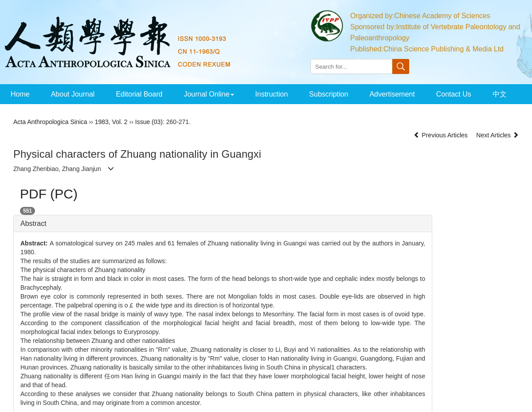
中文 (500, 94)
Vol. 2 (120, 122)
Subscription (329, 94)
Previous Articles (441, 135)
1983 (102, 122)
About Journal (73, 94)
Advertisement (392, 94)
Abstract (33, 223)
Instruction (272, 94)
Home (20, 94)
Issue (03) (149, 122)
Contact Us (454, 94)
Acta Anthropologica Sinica (50, 122)
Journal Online (209, 94)
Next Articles (497, 135)
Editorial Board (139, 94)
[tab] (223, 224)
